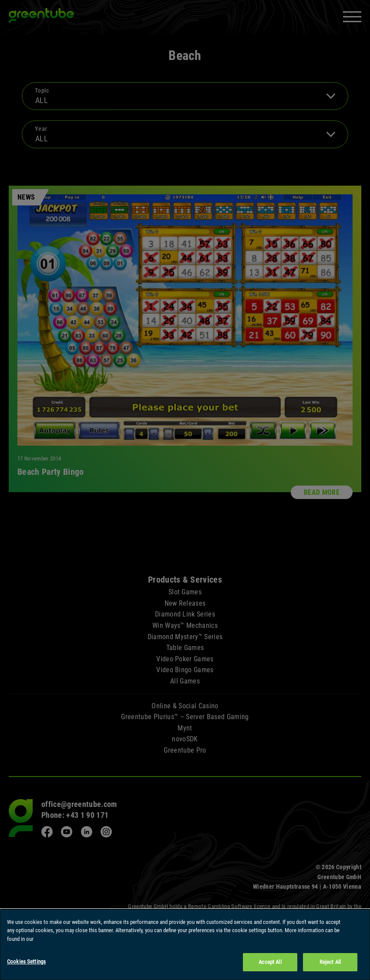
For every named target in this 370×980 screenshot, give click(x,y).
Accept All (270, 963)
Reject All (330, 963)
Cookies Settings (26, 962)
